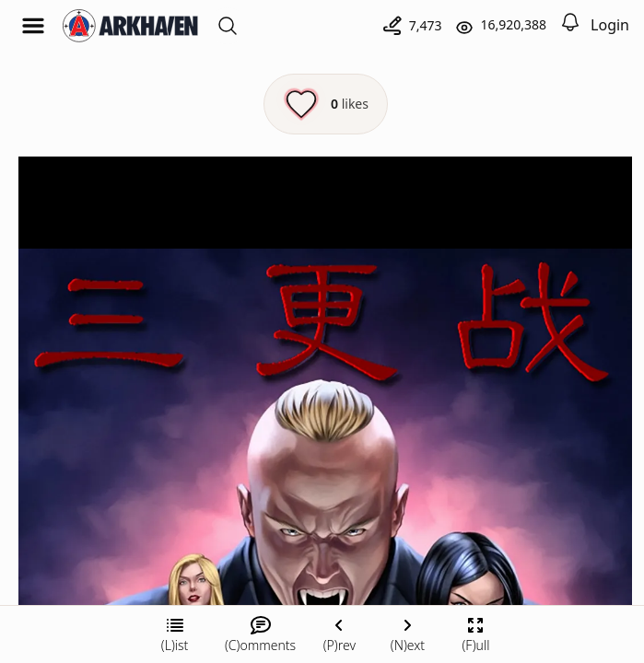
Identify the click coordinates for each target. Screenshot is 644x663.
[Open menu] (33, 26)
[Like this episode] (326, 104)
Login (610, 25)
